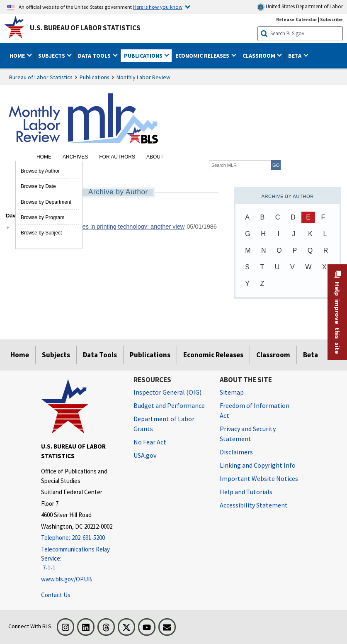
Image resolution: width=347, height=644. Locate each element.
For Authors (117, 157)
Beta (311, 355)
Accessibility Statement (254, 505)
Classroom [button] (260, 56)
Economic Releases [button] (203, 56)
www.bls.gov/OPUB (67, 579)
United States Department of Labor (300, 7)
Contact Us (56, 595)
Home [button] (18, 56)
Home (44, 157)
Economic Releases (213, 355)
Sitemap (232, 392)
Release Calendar (297, 19)
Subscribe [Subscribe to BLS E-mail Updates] (331, 19)
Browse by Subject (41, 233)
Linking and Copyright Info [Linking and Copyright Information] (258, 465)
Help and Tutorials (246, 492)
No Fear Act (150, 442)
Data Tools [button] (95, 56)
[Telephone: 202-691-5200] (81, 538)
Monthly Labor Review (143, 77)
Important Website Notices (259, 478)
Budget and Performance (169, 405)
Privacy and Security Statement (248, 434)
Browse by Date (38, 186)
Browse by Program (42, 217)
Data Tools (100, 355)
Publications (95, 77)
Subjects (56, 355)
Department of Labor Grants (164, 424)
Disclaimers (236, 452)
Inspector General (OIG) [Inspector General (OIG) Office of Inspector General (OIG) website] (167, 392)
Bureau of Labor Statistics (41, 77)
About (155, 157)
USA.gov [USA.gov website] (145, 455)
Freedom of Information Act (255, 410)
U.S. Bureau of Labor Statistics (85, 28)
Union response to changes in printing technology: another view (100, 227)
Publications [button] (144, 56)
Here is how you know (158, 7)
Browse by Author (40, 171)
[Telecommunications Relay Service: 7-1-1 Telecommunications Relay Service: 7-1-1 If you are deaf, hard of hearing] (81, 559)
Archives (75, 157)
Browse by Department (46, 202)
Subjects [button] (52, 56)
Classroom (273, 355)
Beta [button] (295, 56)
